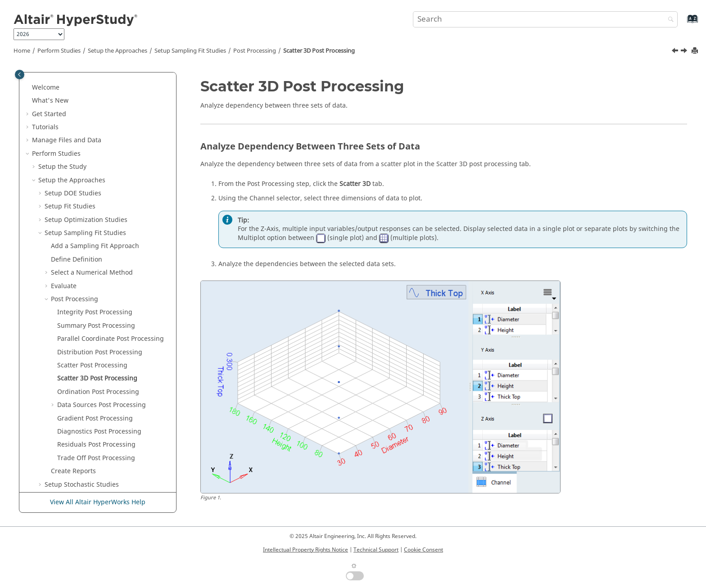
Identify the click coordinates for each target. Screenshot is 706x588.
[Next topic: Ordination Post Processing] (685, 52)
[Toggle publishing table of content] (20, 75)
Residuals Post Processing (96, 356)
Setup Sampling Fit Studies (190, 51)
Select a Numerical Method (92, 184)
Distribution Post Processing (100, 264)
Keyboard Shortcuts (62, 462)
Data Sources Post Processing (102, 317)
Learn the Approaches (65, 436)
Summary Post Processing (96, 237)
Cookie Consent (423, 550)
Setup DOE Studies (73, 105)
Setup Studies (74, 409)
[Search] (669, 20)
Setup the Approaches (118, 51)
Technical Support (376, 550)
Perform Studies (59, 51)
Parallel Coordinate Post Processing (111, 251)
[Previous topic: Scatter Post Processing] (676, 52)
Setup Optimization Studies (86, 132)
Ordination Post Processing (98, 304)
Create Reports (73, 383)
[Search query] (545, 19)
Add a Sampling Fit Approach (95, 158)
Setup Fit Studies (70, 118)
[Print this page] (696, 51)
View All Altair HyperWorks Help (98, 502)
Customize (66, 449)
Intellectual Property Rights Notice (305, 550)
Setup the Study (62, 79)
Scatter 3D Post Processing (319, 51)
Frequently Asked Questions (74, 476)
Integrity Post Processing (95, 224)
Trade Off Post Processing (96, 370)
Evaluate (64, 198)
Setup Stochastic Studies (82, 396)
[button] (35, 79)
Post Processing (255, 51)
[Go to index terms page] (683, 23)
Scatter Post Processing (92, 277)
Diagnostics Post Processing (99, 343)
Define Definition (77, 171)
